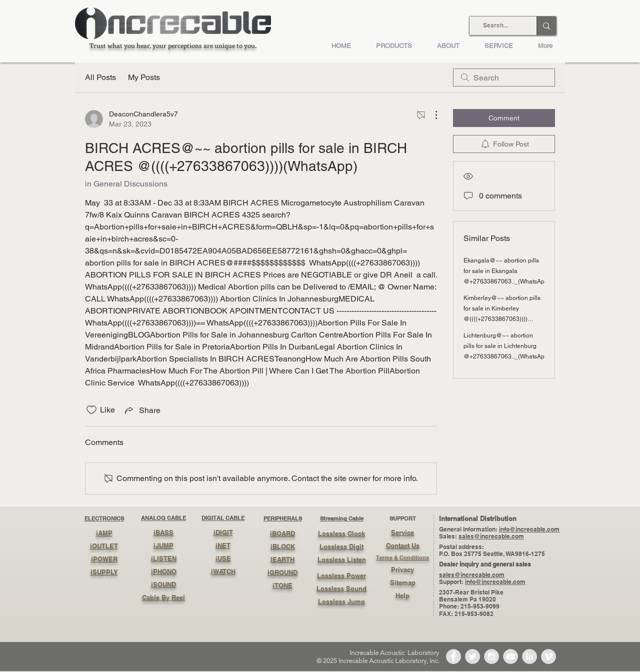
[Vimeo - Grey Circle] (548, 656)
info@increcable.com (529, 529)
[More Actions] (431, 115)
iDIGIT (223, 532)
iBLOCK (283, 546)
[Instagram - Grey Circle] (491, 656)
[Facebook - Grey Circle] (453, 656)
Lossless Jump (341, 601)
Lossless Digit (341, 546)
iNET (223, 545)
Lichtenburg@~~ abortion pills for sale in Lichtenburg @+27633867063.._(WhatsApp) (507, 346)
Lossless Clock (341, 533)
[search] (504, 77)
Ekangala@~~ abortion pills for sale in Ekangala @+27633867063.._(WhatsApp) (507, 271)
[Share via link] (142, 410)
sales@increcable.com (491, 536)
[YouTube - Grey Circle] (510, 656)
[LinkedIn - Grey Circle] (529, 656)
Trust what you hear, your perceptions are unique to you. (173, 45)
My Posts (144, 77)
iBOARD (282, 533)
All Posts (100, 77)
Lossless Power (341, 575)
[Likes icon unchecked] (91, 410)
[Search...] (495, 26)
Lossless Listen (342, 559)
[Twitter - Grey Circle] (472, 656)
